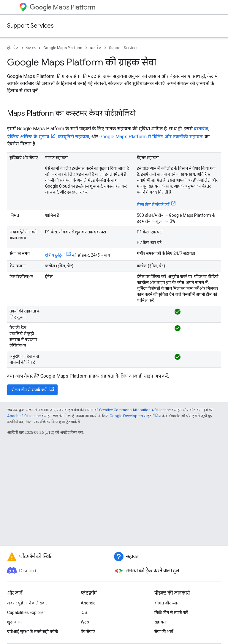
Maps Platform (62, 7)
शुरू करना (15, 622)
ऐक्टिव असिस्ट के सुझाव (28, 137)
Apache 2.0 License (24, 416)
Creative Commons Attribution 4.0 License (135, 410)
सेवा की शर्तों (164, 632)
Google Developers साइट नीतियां (135, 416)
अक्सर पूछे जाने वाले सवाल (28, 603)
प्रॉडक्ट (31, 48)
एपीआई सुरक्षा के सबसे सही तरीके (33, 632)
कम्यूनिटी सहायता (73, 137)
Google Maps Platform (63, 48)
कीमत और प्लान (167, 603)
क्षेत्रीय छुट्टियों (55, 255)
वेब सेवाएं (88, 632)
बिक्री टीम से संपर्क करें (171, 612)
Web (85, 622)
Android (88, 603)
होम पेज (13, 48)
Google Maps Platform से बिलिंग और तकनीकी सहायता (151, 137)
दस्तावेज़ (96, 48)
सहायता (160, 622)
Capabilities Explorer (26, 612)
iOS (84, 612)
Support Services (30, 26)
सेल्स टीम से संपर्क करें (153, 205)
